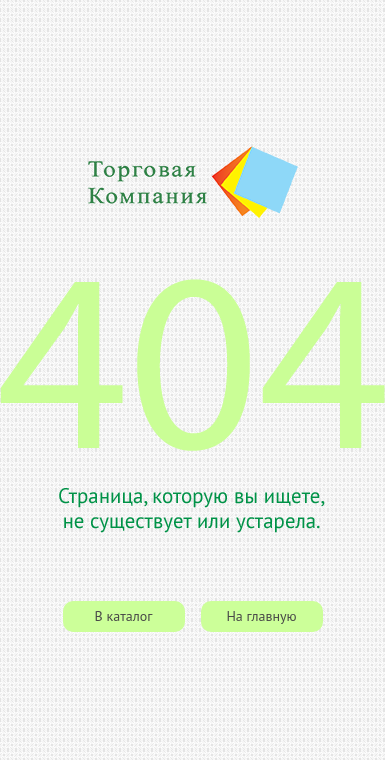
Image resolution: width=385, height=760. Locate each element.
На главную (261, 616)
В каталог (124, 616)
